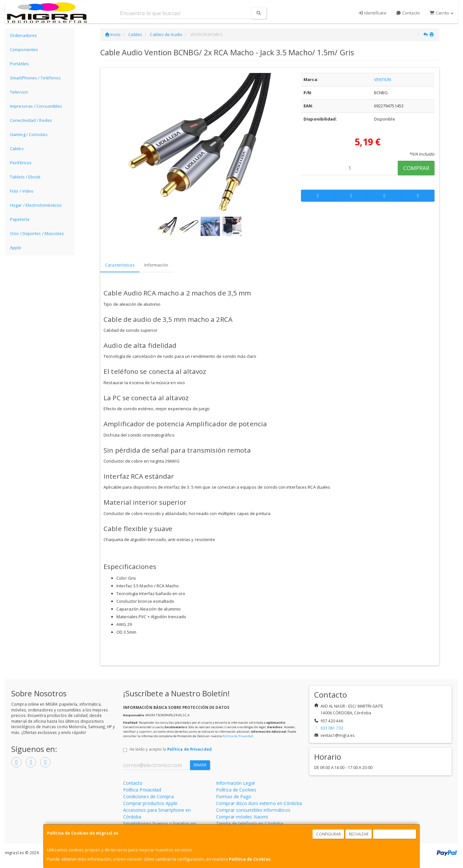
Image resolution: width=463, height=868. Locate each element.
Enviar (200, 765)
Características (120, 265)
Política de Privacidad (238, 736)
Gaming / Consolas (29, 134)
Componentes (24, 50)
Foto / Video (22, 191)
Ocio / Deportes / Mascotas (37, 233)
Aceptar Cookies (395, 834)
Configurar (328, 834)
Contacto (408, 13)
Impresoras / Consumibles (36, 106)
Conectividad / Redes (31, 120)
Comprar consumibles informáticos (253, 810)
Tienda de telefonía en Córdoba (250, 823)
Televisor (19, 92)
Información (156, 265)
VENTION (383, 79)
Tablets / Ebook (25, 177)
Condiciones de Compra (148, 796)
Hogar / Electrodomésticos (36, 205)
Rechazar (359, 834)
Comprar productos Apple (150, 803)
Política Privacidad (142, 790)
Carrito (441, 13)
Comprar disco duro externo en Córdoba (259, 803)
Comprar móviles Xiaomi (242, 817)
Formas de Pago (234, 796)
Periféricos (21, 163)
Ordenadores (23, 35)
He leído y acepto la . (171, 749)
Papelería (20, 219)
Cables (17, 149)
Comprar (416, 168)
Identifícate (372, 13)
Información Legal (235, 783)
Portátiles (19, 64)
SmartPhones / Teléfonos (35, 78)
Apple (16, 248)
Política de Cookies (250, 859)
